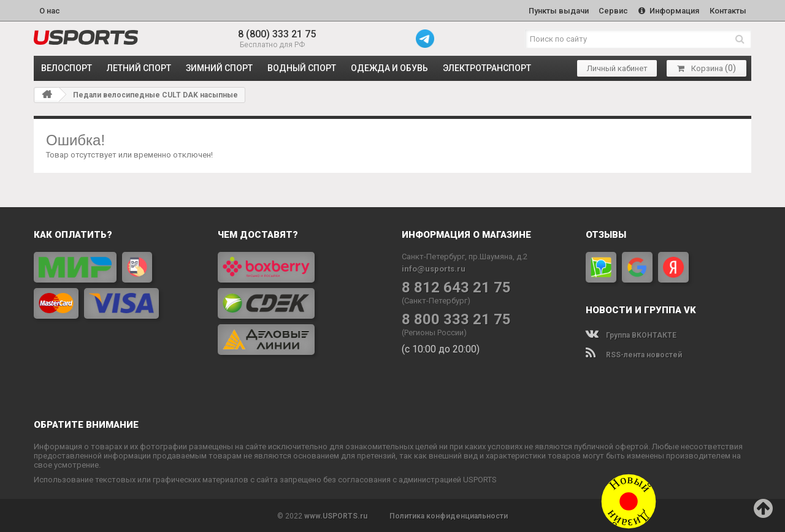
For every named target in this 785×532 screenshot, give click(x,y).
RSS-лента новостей (634, 354)
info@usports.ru (434, 268)
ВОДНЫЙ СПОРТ (302, 67)
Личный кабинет (617, 68)
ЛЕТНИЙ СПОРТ (139, 67)
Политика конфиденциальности (449, 515)
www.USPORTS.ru (336, 515)
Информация (668, 10)
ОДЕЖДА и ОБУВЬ (389, 67)
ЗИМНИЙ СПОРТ (219, 67)
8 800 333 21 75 (456, 318)
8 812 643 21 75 (456, 287)
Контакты (727, 10)
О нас (50, 10)
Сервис (611, 10)
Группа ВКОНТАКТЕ (631, 334)
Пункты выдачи (556, 10)
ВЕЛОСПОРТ (67, 67)
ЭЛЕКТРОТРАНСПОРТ (487, 67)
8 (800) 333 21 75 (277, 33)
